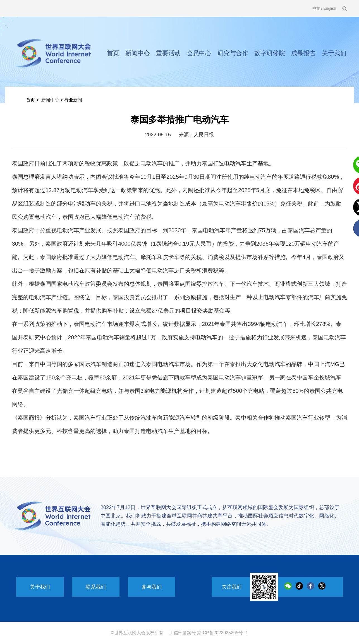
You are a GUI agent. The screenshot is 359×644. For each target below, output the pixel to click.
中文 (316, 8)
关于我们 (334, 53)
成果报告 (303, 53)
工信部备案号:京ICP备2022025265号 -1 (209, 633)
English (330, 8)
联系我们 (96, 587)
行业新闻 (73, 100)
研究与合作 (233, 53)
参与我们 (152, 587)
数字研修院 (270, 53)
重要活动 (168, 53)
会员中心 (199, 53)
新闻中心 (138, 53)
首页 (113, 53)
